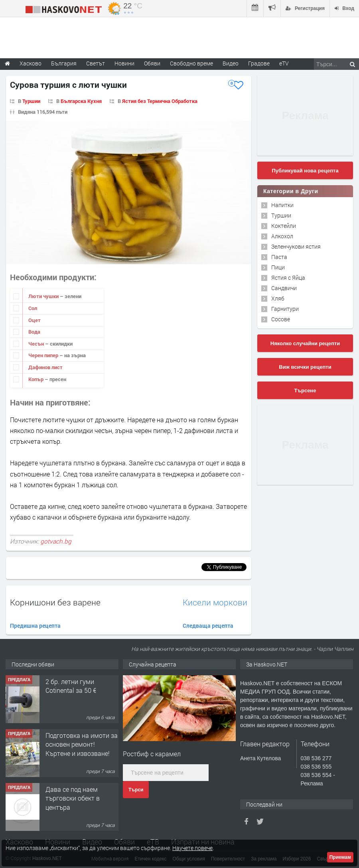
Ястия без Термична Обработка (160, 101)
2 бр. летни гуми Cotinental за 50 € (71, 686)
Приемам (340, 857)
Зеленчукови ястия (296, 246)
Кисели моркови (215, 602)
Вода (34, 332)
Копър (36, 379)
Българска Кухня (81, 101)
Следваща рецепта (208, 626)
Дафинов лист (45, 367)
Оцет (35, 320)
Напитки (282, 205)
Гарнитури (285, 309)
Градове (259, 63)
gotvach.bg (56, 541)
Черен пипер (44, 355)
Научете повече (192, 848)
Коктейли (284, 226)
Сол (33, 308)
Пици (278, 267)
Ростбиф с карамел (152, 754)
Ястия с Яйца (288, 278)
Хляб (278, 298)
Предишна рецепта (35, 626)
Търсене (305, 391)
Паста (279, 257)
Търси (136, 790)
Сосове (281, 319)
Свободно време (191, 63)
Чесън (37, 344)
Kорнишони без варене (55, 602)
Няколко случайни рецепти (305, 343)
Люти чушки (44, 296)
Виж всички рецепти (305, 367)
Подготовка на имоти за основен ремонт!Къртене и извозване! (82, 744)
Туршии (31, 101)
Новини (124, 63)
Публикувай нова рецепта (305, 171)
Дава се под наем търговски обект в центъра (73, 798)
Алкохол (282, 236)
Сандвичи (284, 288)
